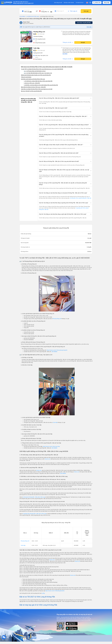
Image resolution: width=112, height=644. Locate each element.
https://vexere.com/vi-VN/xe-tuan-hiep (51, 446)
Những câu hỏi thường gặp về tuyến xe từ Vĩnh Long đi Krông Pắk (36, 75)
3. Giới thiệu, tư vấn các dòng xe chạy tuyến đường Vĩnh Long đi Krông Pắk (41, 85)
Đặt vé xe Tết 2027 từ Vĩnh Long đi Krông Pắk (31, 91)
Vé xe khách (22, 16)
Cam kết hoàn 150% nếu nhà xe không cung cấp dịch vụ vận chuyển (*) (23, 3)
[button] (65, 98)
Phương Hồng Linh (57, 319)
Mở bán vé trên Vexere (69, 3)
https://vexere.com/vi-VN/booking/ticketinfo (55, 591)
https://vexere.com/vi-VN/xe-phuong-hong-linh (57, 350)
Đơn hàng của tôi (58, 3)
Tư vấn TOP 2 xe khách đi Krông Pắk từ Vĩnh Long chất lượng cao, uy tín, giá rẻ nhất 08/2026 (42, 69)
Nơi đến (43, 10)
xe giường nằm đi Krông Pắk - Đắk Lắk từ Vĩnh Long (35, 514)
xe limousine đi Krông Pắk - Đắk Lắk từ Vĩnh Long (34, 497)
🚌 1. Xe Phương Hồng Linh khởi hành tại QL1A (35, 71)
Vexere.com (47, 459)
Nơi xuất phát (27, 10)
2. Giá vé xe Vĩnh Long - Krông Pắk (32, 83)
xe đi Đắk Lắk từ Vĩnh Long (32, 17)
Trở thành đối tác (80, 3)
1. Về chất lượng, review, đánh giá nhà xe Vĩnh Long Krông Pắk (38, 81)
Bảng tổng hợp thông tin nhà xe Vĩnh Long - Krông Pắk (33, 87)
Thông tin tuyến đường (26, 77)
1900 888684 (54, 352)
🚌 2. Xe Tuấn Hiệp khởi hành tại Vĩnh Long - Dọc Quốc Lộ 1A (38, 73)
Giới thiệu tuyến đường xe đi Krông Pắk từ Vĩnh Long (33, 79)
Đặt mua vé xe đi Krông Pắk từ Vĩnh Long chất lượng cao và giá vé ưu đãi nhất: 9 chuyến (47, 67)
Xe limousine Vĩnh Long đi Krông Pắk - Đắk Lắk (80, 198)
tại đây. (43, 593)
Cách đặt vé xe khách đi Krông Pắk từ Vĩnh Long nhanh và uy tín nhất (37, 89)
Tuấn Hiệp (55, 422)
